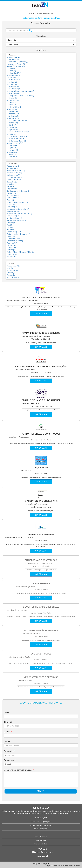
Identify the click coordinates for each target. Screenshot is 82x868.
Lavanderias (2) (13, 118)
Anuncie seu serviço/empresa (41, 822)
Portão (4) (11, 134)
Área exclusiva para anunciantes (41, 825)
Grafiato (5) (11, 205)
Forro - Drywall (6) (13, 198)
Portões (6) (11, 236)
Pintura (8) (10, 229)
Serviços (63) (12, 150)
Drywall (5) (11, 184)
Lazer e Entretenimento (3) (17, 121)
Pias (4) (9, 225)
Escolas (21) (12, 98)
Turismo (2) (12, 155)
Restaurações (49, 13)
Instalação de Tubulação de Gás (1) (19, 214)
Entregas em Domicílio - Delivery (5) (20, 96)
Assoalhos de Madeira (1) (16, 171)
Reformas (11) (12, 243)
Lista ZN (32, 13)
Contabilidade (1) (14, 80)
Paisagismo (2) (13, 127)
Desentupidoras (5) (14, 93)
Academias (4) (13, 59)
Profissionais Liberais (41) (17, 136)
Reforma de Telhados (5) (15, 241)
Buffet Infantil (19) (14, 73)
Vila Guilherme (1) (13, 277)
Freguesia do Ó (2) (13, 266)
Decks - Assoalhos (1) (14, 180)
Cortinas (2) (12, 82)
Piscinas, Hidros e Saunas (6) (18, 132)
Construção (39, 13)
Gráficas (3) (12, 109)
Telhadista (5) (12, 248)
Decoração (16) (13, 87)
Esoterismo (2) (13, 100)
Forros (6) (10, 200)
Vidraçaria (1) (12, 257)
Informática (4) (13, 114)
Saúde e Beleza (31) (15, 143)
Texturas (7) (11, 250)
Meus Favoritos (41, 840)
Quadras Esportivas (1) (15, 239)
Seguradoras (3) (13, 145)
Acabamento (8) (12, 168)
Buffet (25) (11, 71)
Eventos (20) (12, 102)
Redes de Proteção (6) (16, 139)
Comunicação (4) (14, 75)
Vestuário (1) (12, 157)
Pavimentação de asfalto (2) (17, 220)
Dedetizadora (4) (13, 89)
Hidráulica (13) (12, 207)
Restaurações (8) (13, 166)
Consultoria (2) (13, 78)
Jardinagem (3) (13, 116)
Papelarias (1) (13, 130)
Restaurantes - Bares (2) (16, 141)
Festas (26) (12, 105)
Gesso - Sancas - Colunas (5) (17, 202)
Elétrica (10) (11, 186)
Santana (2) (11, 273)
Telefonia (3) (12, 152)
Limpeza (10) (12, 123)
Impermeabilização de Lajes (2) (18, 209)
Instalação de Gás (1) (14, 211)
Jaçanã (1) (11, 268)
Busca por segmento (41, 829)
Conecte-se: (43, 856)
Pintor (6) (10, 227)
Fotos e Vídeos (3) (14, 107)
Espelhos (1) (11, 193)
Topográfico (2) (12, 254)
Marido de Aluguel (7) (14, 218)
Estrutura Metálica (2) (14, 195)
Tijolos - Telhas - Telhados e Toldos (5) (20, 252)
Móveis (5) (11, 125)
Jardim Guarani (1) (13, 270)
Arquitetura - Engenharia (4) (17, 62)
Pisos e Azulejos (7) (14, 232)
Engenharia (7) (12, 189)
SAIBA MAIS (41, 313)
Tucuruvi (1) (11, 275)
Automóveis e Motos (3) (16, 66)
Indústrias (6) (12, 111)
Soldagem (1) (12, 245)
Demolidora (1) (12, 182)
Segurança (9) (13, 148)
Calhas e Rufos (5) (13, 175)
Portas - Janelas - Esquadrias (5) (18, 234)
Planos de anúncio (41, 837)
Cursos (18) (12, 84)
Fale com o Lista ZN (41, 844)
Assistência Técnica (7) (16, 64)
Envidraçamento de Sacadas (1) (18, 191)
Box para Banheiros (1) (15, 173)
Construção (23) (14, 57)
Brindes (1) (11, 68)
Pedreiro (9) (11, 223)
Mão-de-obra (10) (13, 216)
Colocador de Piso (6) (14, 177)
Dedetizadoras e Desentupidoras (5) (20, 91)
